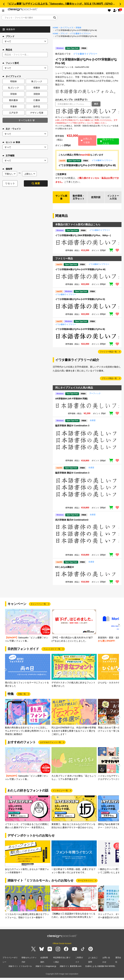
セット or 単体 (11, 142)
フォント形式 (11, 63)
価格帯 (7, 169)
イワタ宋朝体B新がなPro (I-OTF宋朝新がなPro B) (80, 333)
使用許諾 (96, 199)
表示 (96, 104)
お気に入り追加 (86, 140)
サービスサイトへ (85, 884)
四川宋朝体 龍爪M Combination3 (72, 524)
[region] (87, 111)
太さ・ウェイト (12, 129)
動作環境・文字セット (78, 199)
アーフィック (95, 397)
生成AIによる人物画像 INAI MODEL (100, 969)
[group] (28, 629)
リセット (10, 183)
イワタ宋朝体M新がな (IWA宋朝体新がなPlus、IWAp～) (83, 239)
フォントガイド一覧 (52, 653)
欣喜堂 (93, 424)
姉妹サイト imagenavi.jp (46, 969)
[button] (4, 4)
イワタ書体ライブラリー (80, 34)
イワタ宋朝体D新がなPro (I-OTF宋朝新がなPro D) (80, 303)
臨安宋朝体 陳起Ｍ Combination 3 (72, 429)
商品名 (7, 50)
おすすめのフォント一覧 (51, 746)
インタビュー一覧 (60, 794)
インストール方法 (113, 199)
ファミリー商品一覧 (108, 355)
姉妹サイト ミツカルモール (20, 969)
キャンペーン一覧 (38, 608)
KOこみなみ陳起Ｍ (65, 571)
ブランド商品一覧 (109, 382)
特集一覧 (22, 698)
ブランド (8, 36)
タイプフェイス (67, 28)
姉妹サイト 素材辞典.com (71, 969)
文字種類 (8, 156)
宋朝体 (78, 28)
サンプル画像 (61, 199)
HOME (55, 28)
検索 (36, 183)
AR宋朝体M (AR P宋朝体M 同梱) (71, 402)
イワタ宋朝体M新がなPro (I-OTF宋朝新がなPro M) (87, 165)
